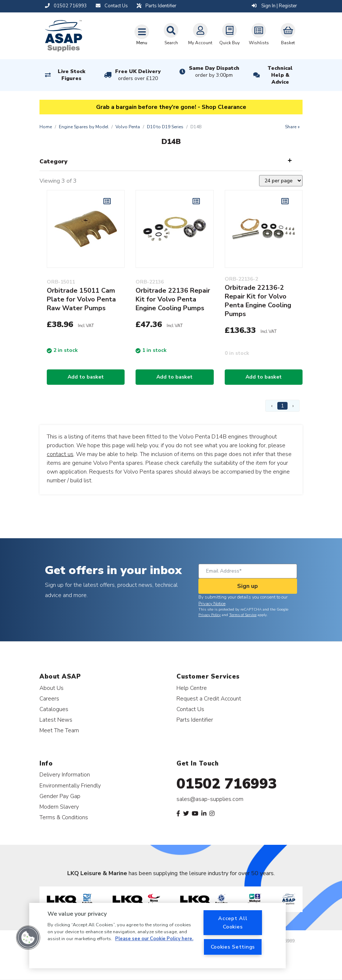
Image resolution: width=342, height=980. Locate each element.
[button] (28, 938)
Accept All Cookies (233, 922)
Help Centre (192, 688)
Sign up (248, 586)
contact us (60, 454)
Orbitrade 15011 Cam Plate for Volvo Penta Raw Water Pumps (81, 299)
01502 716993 (227, 784)
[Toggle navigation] (142, 35)
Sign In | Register (274, 6)
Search (171, 34)
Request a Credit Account (209, 698)
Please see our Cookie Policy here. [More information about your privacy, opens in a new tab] (154, 939)
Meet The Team (59, 730)
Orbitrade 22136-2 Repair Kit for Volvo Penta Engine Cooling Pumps (258, 301)
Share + (292, 127)
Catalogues (54, 709)
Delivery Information (65, 774)
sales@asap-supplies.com (210, 799)
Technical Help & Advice (280, 75)
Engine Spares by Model (84, 127)
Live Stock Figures (71, 75)
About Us (52, 688)
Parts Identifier (195, 720)
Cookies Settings (233, 947)
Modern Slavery (59, 807)
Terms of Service (243, 615)
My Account (200, 34)
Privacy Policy (210, 615)
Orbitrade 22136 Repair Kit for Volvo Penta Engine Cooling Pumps (173, 299)
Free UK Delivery (138, 75)
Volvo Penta (128, 127)
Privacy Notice (212, 604)
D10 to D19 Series (165, 127)
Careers (49, 698)
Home (46, 127)
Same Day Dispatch (214, 72)
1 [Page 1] (282, 406)
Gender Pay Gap (60, 796)
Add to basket (86, 377)
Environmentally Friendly (70, 785)
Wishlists (259, 34)
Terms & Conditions (64, 817)
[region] (157, 936)
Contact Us (190, 709)
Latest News (56, 720)
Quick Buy (229, 34)
